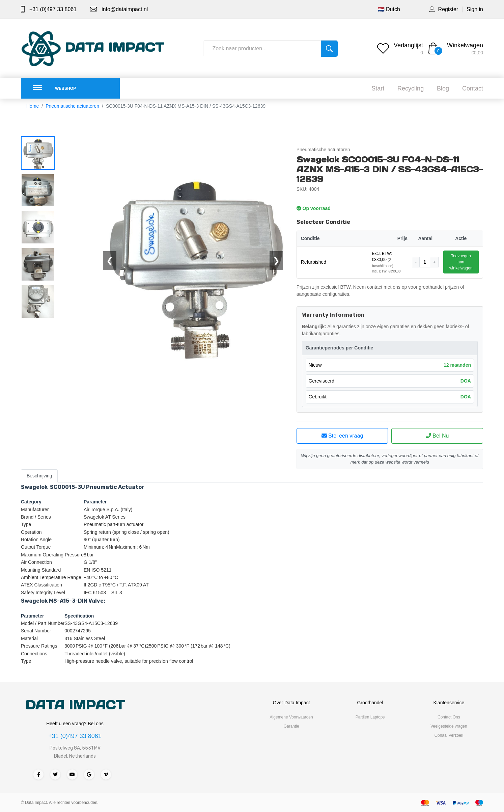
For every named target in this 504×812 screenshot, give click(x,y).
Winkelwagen (465, 45)
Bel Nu (437, 436)
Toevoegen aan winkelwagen (461, 262)
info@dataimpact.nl (125, 9)
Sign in (475, 9)
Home (33, 106)
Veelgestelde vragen (449, 726)
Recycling (411, 88)
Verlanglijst (408, 45)
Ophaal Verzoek (449, 735)
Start (378, 88)
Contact (473, 88)
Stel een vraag (342, 436)
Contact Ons (449, 717)
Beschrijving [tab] (39, 476)
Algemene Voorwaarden (291, 717)
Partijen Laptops (370, 717)
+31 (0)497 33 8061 (53, 9)
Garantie (291, 726)
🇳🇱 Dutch (389, 9)
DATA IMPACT (75, 705)
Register (448, 9)
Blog (443, 88)
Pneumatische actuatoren (72, 106)
